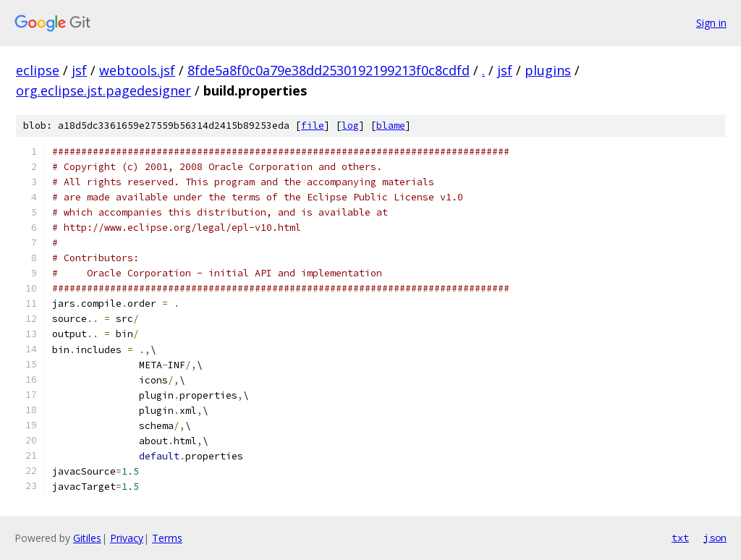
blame (391, 126)
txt (680, 538)
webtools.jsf (137, 70)
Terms (167, 538)
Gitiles (87, 538)
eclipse (38, 70)
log (350, 126)
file (313, 126)
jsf (79, 70)
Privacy (127, 538)
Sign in (711, 23)
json (715, 538)
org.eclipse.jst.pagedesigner (103, 90)
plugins (548, 70)
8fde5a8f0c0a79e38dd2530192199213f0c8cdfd (329, 70)
